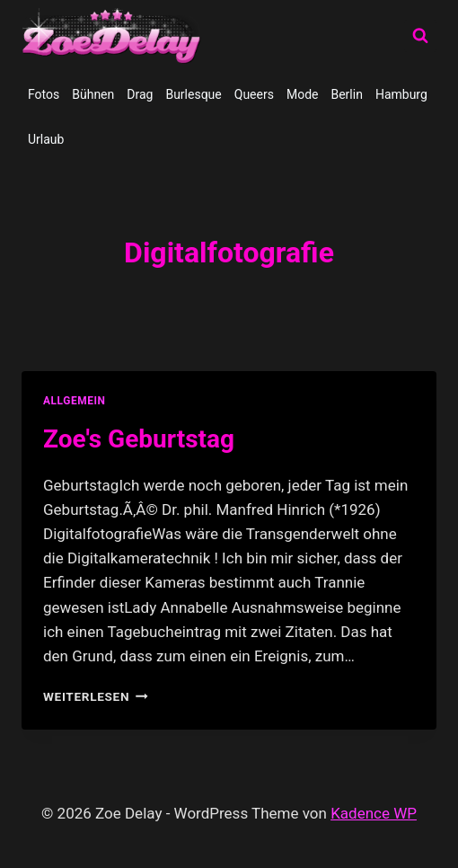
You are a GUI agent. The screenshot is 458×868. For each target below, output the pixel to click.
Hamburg (401, 94)
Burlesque (193, 94)
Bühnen (93, 94)
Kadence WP (374, 813)
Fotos (44, 94)
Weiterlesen (96, 696)
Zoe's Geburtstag (139, 439)
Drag (140, 94)
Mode (303, 94)
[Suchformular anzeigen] (420, 36)
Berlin (346, 94)
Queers (254, 94)
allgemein (75, 401)
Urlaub (46, 139)
